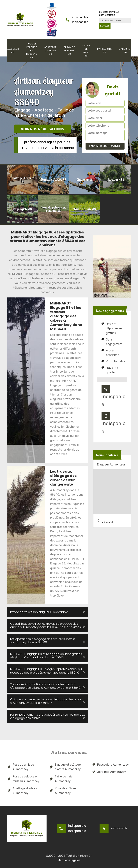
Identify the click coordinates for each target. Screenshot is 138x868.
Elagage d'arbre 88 (69, 51)
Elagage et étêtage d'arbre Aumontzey (65, 767)
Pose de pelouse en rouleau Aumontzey (24, 779)
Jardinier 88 (125, 51)
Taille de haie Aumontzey (61, 779)
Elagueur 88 (13, 51)
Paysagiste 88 (104, 51)
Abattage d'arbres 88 (50, 51)
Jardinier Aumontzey (109, 772)
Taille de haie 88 (86, 51)
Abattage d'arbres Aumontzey (22, 791)
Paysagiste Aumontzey (111, 765)
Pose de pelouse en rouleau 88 (32, 51)
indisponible (80, 17)
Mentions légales (69, 860)
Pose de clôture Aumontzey (63, 791)
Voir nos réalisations (42, 129)
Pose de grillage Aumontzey (21, 767)
